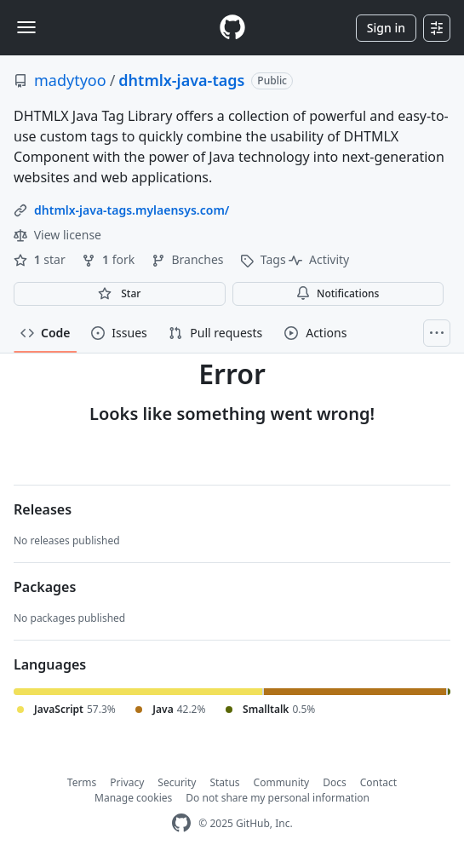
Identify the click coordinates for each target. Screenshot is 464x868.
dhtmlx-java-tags (181, 80)
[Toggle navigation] (26, 27)
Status (224, 782)
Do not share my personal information (278, 798)
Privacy (127, 782)
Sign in (386, 28)
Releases (43, 509)
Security (177, 782)
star (41, 259)
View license (57, 235)
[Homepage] (232, 28)
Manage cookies (133, 798)
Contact (378, 782)
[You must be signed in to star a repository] (120, 294)
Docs (335, 782)
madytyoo (70, 80)
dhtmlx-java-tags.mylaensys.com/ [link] (132, 210)
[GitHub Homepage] (181, 823)
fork (109, 259)
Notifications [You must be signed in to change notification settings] (338, 293)
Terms (82, 782)
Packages (45, 587)
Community (282, 782)
